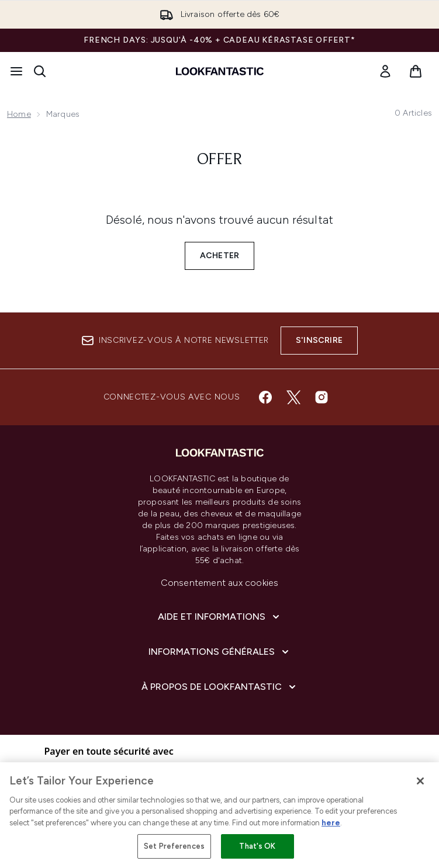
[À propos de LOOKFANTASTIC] (220, 687)
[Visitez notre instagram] (322, 397)
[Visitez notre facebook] (265, 397)
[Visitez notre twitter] (293, 397)
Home (19, 114)
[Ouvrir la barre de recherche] (40, 71)
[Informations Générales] (220, 652)
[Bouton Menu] (16, 71)
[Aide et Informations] (220, 617)
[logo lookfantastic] (220, 71)
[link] (385, 71)
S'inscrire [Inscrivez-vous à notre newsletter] (319, 340)
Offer (220, 160)
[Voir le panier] (416, 71)
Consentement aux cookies (220, 583)
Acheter (219, 256)
